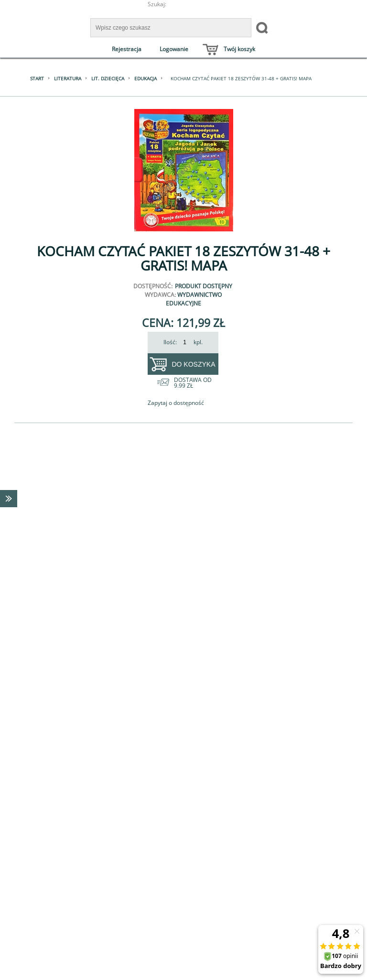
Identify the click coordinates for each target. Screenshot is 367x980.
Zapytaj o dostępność (176, 403)
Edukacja (146, 78)
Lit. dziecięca (108, 78)
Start (37, 78)
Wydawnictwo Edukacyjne (194, 299)
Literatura (68, 78)
